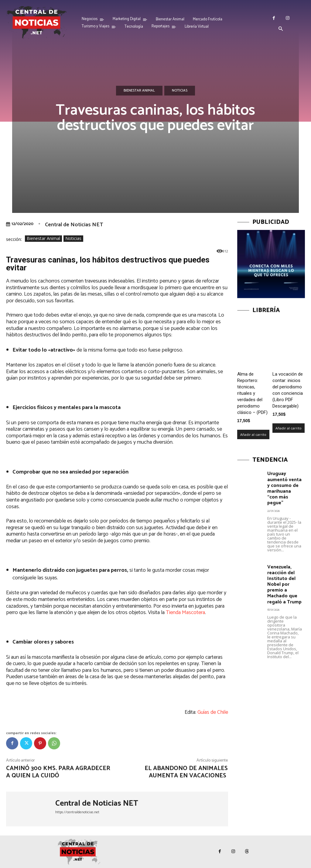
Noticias (180, 91)
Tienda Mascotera (185, 613)
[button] (281, 29)
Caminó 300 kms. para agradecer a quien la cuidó (58, 772)
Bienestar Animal (139, 91)
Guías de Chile (213, 712)
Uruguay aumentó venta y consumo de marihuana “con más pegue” (284, 484)
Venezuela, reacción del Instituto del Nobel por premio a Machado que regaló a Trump (284, 575)
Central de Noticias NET (74, 225)
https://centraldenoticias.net (77, 812)
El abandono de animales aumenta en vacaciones (186, 772)
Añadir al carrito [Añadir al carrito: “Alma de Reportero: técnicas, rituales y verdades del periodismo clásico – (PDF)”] (253, 434)
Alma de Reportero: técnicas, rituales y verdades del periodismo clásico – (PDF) (252, 393)
